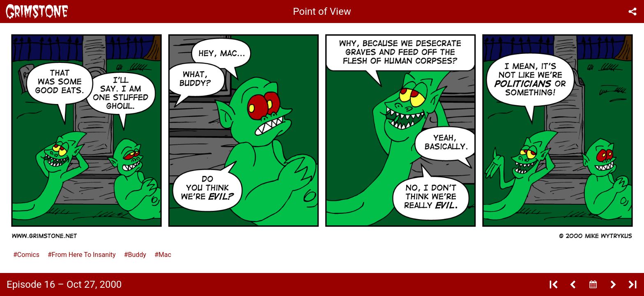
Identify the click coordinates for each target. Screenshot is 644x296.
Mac (165, 255)
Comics (28, 255)
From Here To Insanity (84, 255)
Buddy (137, 255)
